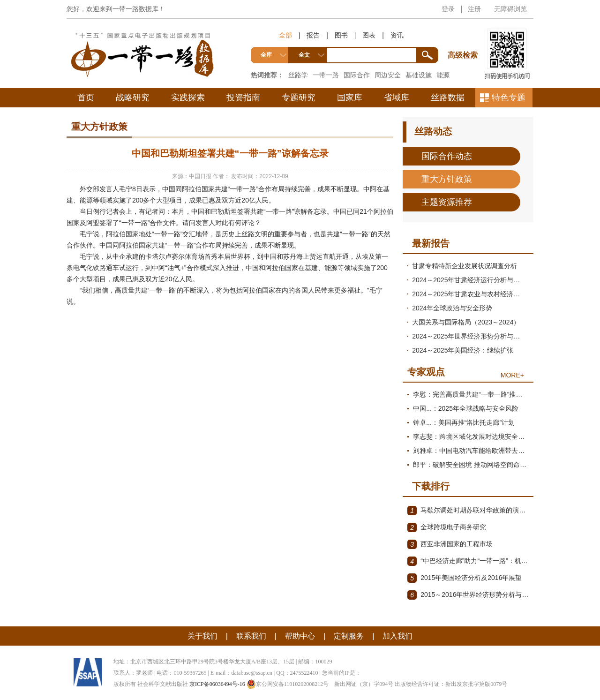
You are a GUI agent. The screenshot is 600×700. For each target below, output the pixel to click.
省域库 (397, 98)
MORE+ (512, 375)
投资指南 (243, 98)
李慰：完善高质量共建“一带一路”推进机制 (471, 394)
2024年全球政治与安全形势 (452, 308)
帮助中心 (300, 636)
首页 (86, 98)
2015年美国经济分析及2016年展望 (465, 578)
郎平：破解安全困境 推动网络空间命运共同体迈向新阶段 (471, 465)
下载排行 (431, 486)
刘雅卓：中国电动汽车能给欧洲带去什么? (471, 451)
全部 (285, 35)
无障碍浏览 (510, 9)
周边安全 (388, 75)
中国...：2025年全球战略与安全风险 (466, 408)
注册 (474, 9)
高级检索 (464, 38)
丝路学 (298, 75)
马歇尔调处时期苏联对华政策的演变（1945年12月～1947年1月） (468, 511)
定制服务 (349, 636)
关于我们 (202, 636)
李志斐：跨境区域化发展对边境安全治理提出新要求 (471, 437)
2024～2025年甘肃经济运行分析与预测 (469, 280)
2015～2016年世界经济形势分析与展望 (468, 595)
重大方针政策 (447, 179)
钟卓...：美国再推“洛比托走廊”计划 (464, 422)
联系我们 (251, 636)
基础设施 (419, 75)
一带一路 (326, 75)
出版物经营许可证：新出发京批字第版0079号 (451, 684)
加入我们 (397, 636)
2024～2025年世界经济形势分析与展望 (469, 336)
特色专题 (509, 98)
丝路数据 (448, 98)
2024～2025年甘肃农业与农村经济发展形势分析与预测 (470, 294)
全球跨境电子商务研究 (447, 527)
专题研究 (299, 98)
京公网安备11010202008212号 (288, 684)
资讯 (397, 35)
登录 (448, 9)
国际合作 (357, 75)
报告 (313, 35)
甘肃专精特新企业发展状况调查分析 (465, 266)
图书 (341, 35)
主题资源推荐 (447, 202)
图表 (369, 35)
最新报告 (431, 243)
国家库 (350, 98)
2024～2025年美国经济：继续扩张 (463, 350)
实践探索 (188, 98)
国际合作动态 (447, 156)
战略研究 (133, 98)
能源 (443, 75)
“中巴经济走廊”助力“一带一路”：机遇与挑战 (468, 561)
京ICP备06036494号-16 (217, 684)
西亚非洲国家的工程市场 (450, 544)
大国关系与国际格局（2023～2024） (466, 322)
